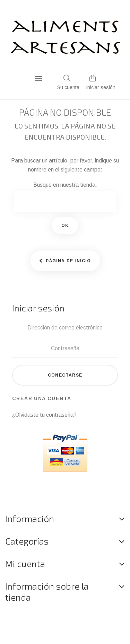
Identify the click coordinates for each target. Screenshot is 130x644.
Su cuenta (68, 87)
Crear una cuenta (42, 398)
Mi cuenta (25, 563)
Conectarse (65, 375)
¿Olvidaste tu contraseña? (44, 415)
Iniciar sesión (101, 87)
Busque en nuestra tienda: (65, 185)
